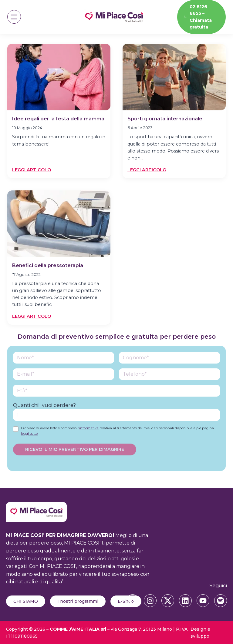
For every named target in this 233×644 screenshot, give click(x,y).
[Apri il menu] (14, 17)
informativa (89, 428)
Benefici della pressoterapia (48, 265)
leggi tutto (29, 434)
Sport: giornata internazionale (165, 119)
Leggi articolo (32, 170)
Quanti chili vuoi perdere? (44, 405)
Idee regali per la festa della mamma (58, 119)
